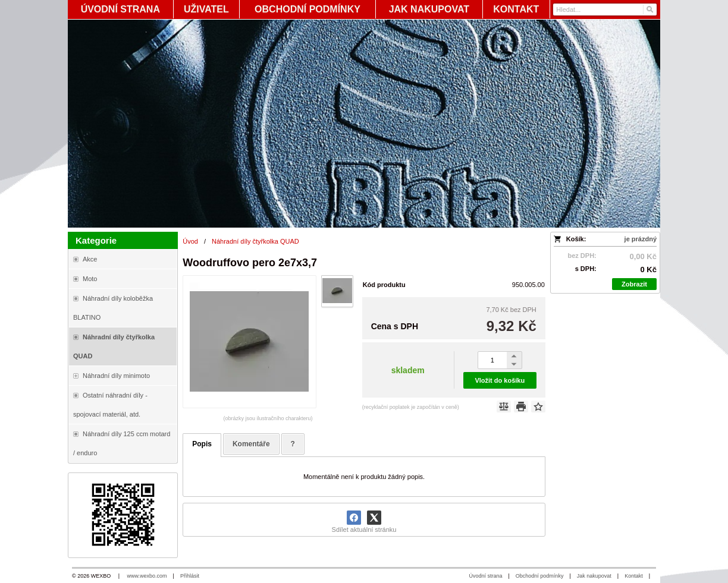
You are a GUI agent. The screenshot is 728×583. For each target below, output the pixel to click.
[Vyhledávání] (605, 10)
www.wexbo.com (147, 576)
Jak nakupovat (594, 576)
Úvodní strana (485, 576)
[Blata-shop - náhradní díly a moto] (364, 124)
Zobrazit (634, 284)
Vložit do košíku (500, 380)
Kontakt (634, 576)
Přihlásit (190, 576)
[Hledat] (649, 10)
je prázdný (641, 239)
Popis (202, 444)
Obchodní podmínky (540, 576)
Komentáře (251, 444)
